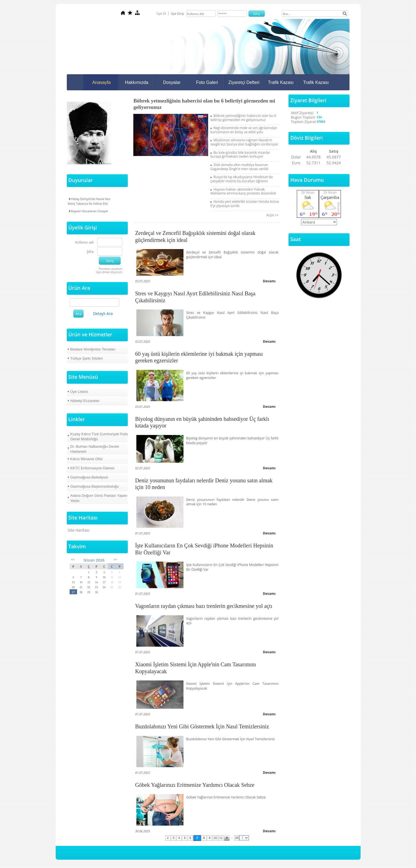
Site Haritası (79, 530)
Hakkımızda (137, 82)
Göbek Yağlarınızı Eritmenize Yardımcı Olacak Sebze (195, 785)
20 (237, 838)
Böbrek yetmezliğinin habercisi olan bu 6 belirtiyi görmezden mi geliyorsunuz (243, 118)
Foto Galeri (207, 82)
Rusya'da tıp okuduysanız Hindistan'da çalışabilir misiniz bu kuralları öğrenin (242, 179)
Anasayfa (102, 82)
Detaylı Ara (103, 313)
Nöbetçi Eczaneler (85, 401)
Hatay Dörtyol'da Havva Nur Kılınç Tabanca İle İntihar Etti (89, 201)
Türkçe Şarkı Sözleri (87, 358)
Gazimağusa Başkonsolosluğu (95, 486)
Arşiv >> (273, 215)
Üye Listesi (79, 392)
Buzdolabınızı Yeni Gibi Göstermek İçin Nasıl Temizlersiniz (202, 726)
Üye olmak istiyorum (109, 272)
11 (221, 838)
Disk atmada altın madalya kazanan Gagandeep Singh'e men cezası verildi (239, 167)
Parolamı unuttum (110, 269)
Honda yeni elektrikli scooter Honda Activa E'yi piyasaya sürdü (245, 204)
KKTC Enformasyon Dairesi (92, 468)
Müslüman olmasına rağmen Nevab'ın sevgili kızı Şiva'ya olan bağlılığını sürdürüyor (244, 142)
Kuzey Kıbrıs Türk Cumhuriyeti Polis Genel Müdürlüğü (99, 436)
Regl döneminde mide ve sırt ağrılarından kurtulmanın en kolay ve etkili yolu (244, 130)
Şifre (90, 252)
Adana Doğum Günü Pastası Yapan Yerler (99, 498)
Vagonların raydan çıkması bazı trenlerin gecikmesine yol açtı (204, 606)
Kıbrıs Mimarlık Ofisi (86, 459)
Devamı (269, 281)
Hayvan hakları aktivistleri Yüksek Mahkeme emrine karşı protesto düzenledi (243, 191)
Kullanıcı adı (84, 243)
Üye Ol (161, 13)
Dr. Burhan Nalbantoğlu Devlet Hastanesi (95, 449)
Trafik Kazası (281, 82)
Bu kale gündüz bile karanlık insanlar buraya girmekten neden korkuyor (240, 155)
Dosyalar (172, 82)
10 (215, 838)
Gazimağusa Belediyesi (89, 477)
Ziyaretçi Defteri (244, 82)
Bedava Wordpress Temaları (93, 349)
